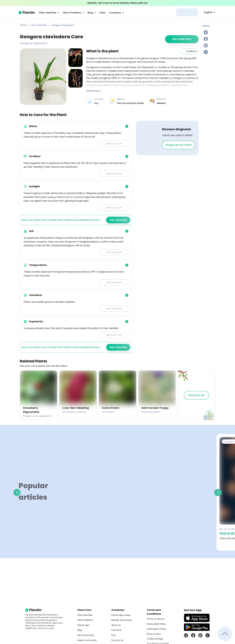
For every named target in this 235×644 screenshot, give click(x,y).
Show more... (94, 91)
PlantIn (24, 25)
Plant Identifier (39, 25)
